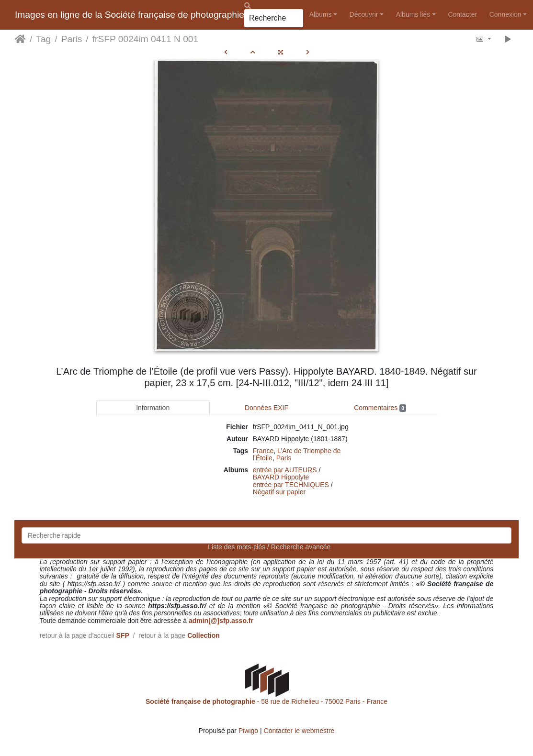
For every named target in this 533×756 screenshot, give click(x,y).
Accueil (20, 39)
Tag (43, 39)
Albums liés (413, 14)
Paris (72, 39)
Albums (321, 14)
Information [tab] (153, 408)
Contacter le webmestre (299, 731)
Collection (204, 635)
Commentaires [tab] (380, 408)
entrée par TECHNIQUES (291, 485)
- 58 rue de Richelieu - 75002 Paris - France (266, 701)
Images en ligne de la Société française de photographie (130, 15)
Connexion (505, 14)
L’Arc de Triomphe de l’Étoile (297, 454)
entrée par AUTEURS (285, 470)
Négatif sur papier (279, 492)
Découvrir (364, 14)
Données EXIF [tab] (266, 408)
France (263, 451)
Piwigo (248, 731)
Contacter (462, 14)
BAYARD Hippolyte (281, 477)
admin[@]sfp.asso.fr (221, 621)
